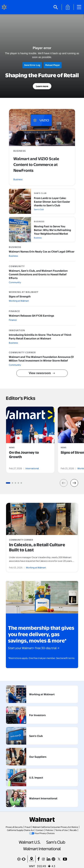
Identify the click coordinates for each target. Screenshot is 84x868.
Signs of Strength (20, 296)
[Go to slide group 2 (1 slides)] (12, 483)
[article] (30, 440)
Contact (40, 830)
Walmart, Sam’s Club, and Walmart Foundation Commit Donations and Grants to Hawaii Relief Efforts (38, 274)
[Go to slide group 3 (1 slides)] (15, 483)
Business (18, 179)
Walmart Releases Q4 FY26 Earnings (31, 316)
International (32, 468)
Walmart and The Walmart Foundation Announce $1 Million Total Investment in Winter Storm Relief (41, 359)
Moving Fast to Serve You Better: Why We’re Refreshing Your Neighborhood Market (52, 230)
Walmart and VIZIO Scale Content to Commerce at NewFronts (36, 164)
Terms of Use (62, 830)
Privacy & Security (14, 827)
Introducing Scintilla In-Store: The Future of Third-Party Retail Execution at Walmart (40, 337)
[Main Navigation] (80, 7)
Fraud (28, 827)
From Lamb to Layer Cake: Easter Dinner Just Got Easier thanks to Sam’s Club (52, 202)
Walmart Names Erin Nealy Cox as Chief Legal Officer (42, 251)
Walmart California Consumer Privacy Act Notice (55, 827)
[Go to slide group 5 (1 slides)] (21, 483)
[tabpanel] (30, 440)
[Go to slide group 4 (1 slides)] (18, 483)
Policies (49, 830)
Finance (13, 320)
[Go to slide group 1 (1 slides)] (8, 483)
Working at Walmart (19, 301)
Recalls (73, 830)
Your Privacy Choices (45, 833)
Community (15, 282)
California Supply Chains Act (20, 830)
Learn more (42, 86)
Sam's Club (39, 209)
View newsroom (40, 373)
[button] (64, 483)
